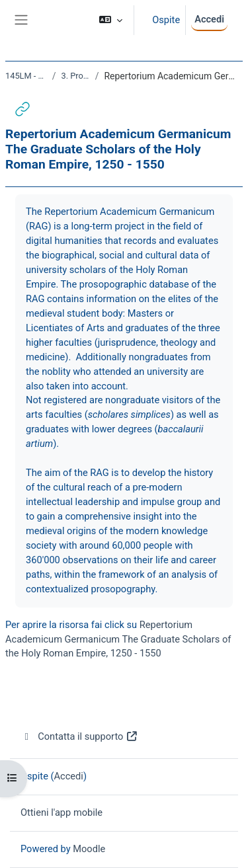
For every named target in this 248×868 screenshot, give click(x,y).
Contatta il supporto (79, 736)
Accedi (209, 19)
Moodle (89, 849)
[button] (111, 20)
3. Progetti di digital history (75, 76)
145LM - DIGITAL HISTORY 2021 (26, 76)
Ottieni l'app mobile (62, 812)
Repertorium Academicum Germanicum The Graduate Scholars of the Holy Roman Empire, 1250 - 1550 (118, 639)
